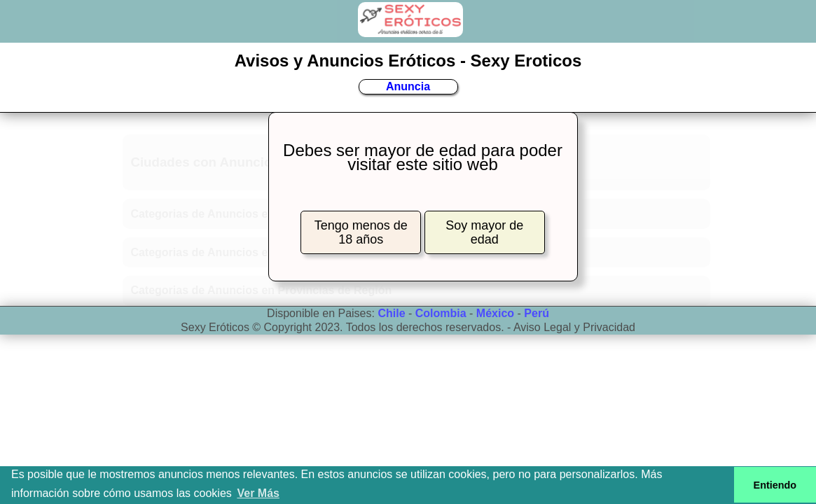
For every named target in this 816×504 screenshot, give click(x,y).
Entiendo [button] (775, 485)
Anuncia (408, 86)
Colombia (441, 313)
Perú (537, 313)
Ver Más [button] (258, 493)
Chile (391, 313)
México (495, 313)
